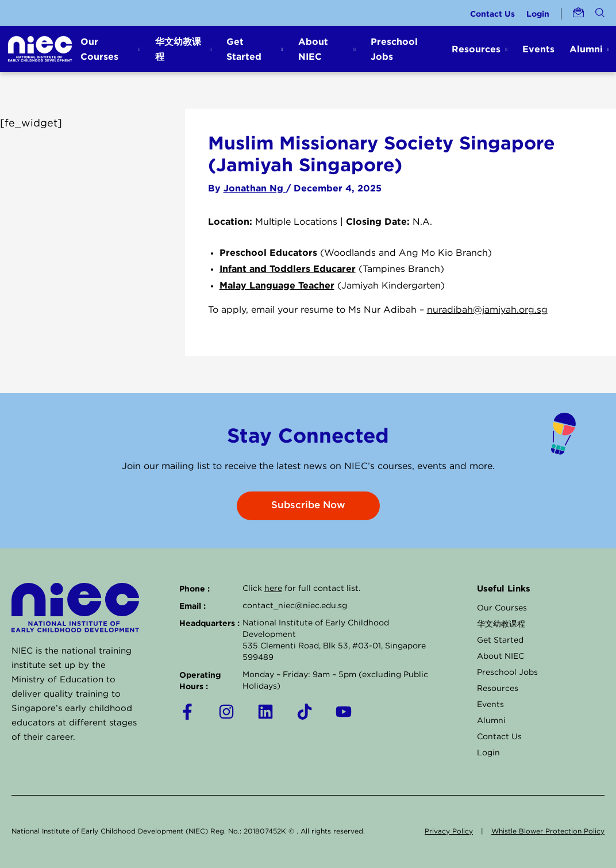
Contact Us (492, 14)
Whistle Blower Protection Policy (548, 831)
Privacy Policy (449, 831)
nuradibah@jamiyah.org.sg (487, 310)
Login (538, 14)
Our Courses (502, 608)
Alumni (491, 721)
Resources (498, 689)
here (273, 589)
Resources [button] (476, 49)
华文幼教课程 (501, 624)
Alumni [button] (586, 49)
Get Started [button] (244, 49)
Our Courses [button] (99, 49)
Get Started (500, 640)
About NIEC (500, 656)
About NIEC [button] (313, 49)
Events (538, 49)
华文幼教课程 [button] (178, 49)
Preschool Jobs (394, 49)
